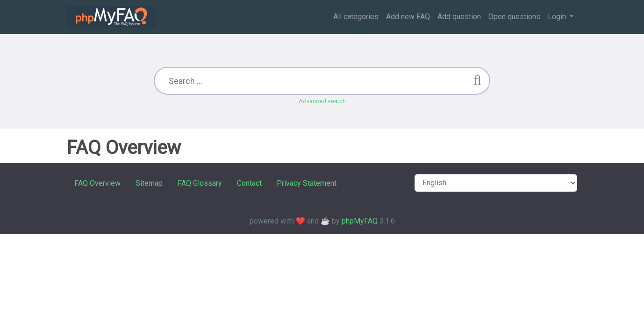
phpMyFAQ (360, 221)
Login (558, 17)
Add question (459, 17)
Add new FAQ (408, 17)
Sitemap (149, 183)
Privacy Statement (307, 183)
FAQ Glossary (200, 183)
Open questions (514, 17)
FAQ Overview (97, 183)
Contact (249, 183)
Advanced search (322, 101)
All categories (356, 17)
